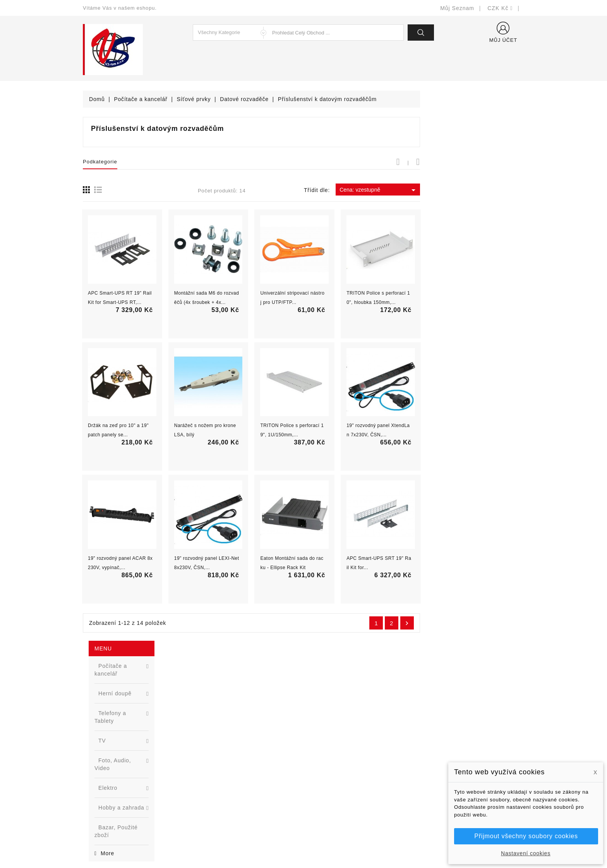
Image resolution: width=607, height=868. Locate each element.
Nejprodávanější (217, 757)
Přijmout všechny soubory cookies (526, 836)
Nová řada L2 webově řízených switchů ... (143, 417)
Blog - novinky (215, 781)
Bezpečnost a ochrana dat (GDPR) (354, 746)
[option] (129, 387)
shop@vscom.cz (114, 792)
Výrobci (206, 769)
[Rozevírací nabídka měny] (500, 8)
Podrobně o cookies (335, 781)
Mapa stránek (327, 804)
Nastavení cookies (526, 853)
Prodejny (321, 816)
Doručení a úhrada (334, 734)
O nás (317, 769)
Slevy (203, 734)
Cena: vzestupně (483, 190)
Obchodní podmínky (335, 757)
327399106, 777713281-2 (126, 781)
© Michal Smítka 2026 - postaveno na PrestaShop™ (304, 842)
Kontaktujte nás (330, 792)
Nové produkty (215, 746)
